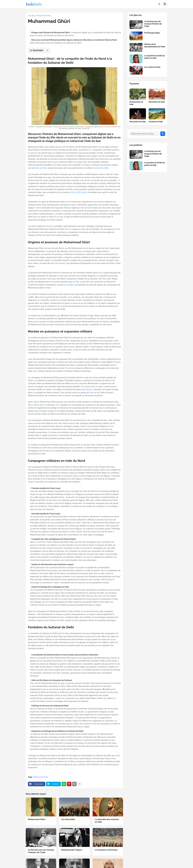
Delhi (92, 393)
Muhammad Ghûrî (37, 819)
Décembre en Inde (157, 102)
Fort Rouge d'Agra (152, 33)
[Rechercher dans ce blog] (145, 134)
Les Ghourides (68, 819)
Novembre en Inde (138, 122)
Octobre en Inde (156, 122)
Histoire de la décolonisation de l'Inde (155, 45)
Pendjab (70, 285)
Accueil (31, 16)
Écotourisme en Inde (136, 103)
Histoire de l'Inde (43, 16)
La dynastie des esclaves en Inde (107, 821)
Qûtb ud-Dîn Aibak (79, 192)
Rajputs (89, 389)
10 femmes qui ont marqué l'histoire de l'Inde (41, 851)
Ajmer (42, 405)
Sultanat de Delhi (101, 168)
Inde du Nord (41, 168)
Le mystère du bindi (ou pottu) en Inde (155, 57)
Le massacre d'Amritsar (106, 850)
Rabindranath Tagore (72, 850)
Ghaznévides (60, 263)
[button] (159, 4)
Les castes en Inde (152, 67)
